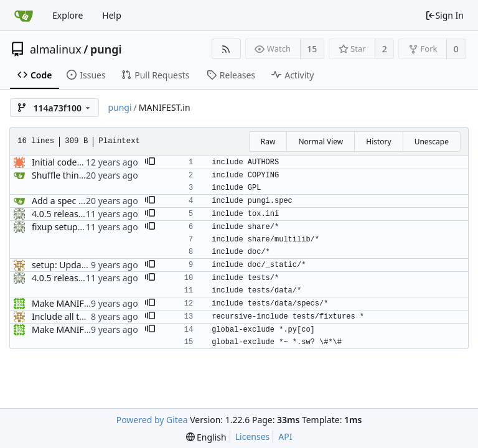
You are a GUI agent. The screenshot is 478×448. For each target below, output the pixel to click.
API (285, 436)
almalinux (56, 49)
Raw (268, 142)
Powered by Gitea (152, 420)
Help (112, 15)
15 (312, 49)
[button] (150, 162)
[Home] (24, 16)
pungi (106, 49)
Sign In (444, 15)
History (378, 142)
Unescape (432, 142)
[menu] (206, 437)
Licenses (253, 436)
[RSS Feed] (226, 49)
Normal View (321, 142)
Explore (68, 15)
